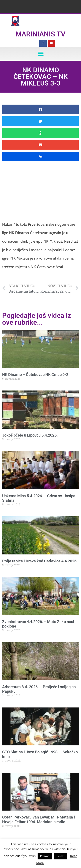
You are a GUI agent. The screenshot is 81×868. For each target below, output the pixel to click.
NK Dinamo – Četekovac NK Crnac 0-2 (35, 375)
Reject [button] (60, 856)
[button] (40, 54)
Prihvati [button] (45, 856)
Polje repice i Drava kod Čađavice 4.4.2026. (40, 561)
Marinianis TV (40, 34)
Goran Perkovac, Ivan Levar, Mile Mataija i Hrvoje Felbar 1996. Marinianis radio (39, 819)
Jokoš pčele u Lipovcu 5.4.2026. (30, 435)
